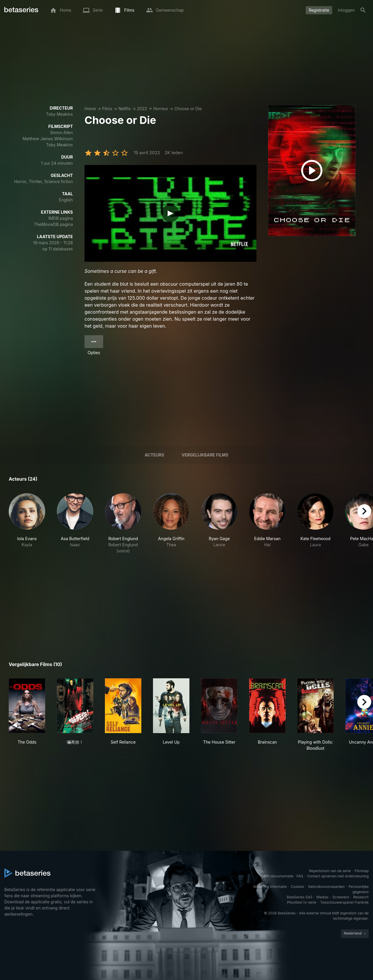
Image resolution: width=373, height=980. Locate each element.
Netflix (125, 109)
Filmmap (362, 871)
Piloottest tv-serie (302, 902)
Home (90, 109)
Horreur (161, 109)
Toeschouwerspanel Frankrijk (344, 902)
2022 (142, 109)
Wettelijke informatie (270, 887)
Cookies (298, 887)
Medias (322, 897)
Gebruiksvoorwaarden (326, 887)
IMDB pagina (61, 218)
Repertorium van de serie (330, 871)
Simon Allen (61, 132)
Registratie (319, 10)
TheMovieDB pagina (53, 224)
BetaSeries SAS (300, 897)
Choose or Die (188, 109)
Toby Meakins (59, 114)
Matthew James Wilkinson (48, 139)
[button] (27, 524)
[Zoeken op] (363, 10)
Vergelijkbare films (205, 455)
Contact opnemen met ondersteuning (338, 876)
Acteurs (155, 455)
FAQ (300, 876)
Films (107, 109)
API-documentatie (279, 876)
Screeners (341, 897)
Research (361, 897)
